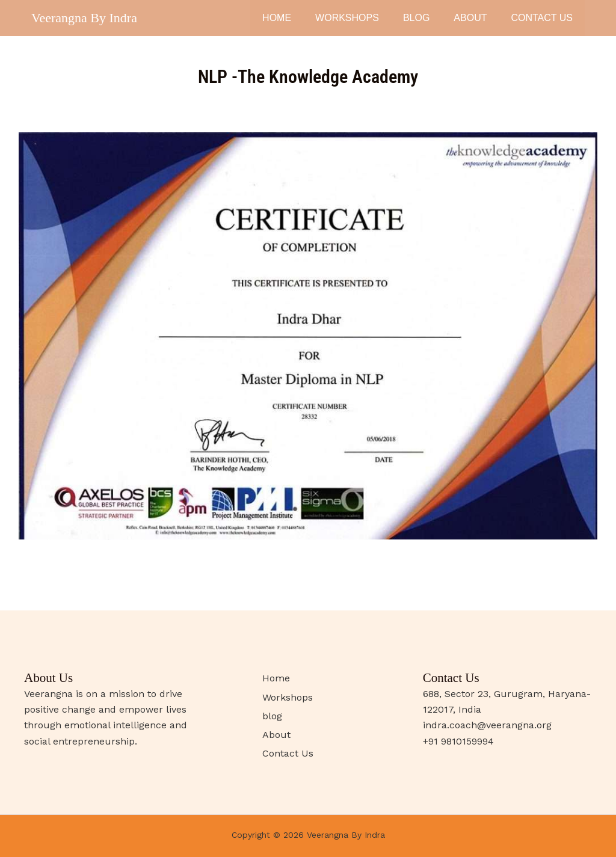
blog (416, 18)
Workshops (347, 18)
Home (277, 18)
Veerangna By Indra (84, 18)
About (470, 18)
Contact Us (542, 18)
